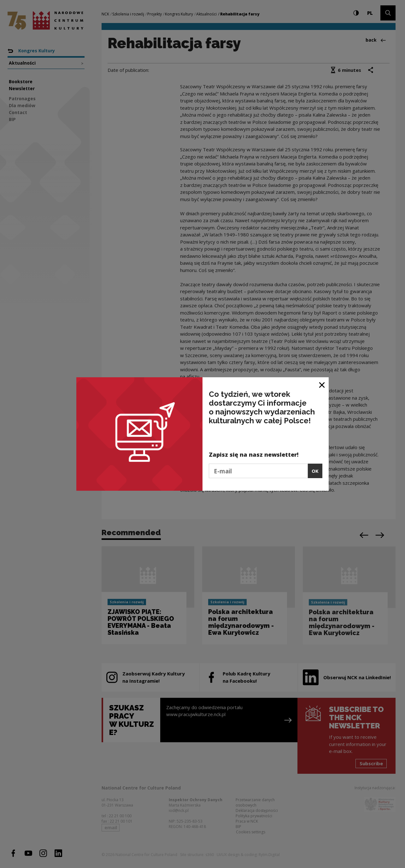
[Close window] (322, 384)
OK (315, 471)
